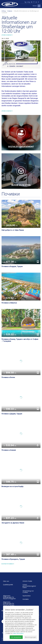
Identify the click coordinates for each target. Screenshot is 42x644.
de (32, 2)
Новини (10, 11)
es (36, 2)
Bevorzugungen (31, 637)
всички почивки (7, 564)
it (39, 2)
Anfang (4, 11)
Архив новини (6, 35)
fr (34, 2)
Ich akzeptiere (16, 637)
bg (25, 2)
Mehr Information (18, 633)
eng (29, 2)
